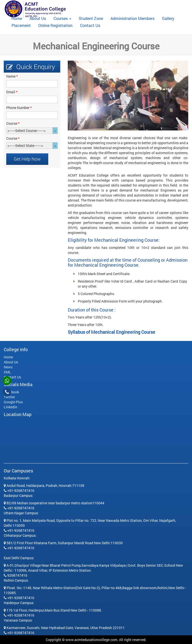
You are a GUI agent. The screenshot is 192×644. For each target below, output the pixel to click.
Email (12, 92)
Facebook (11, 392)
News (8, 367)
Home (19, 18)
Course (13, 123)
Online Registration (55, 25)
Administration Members (132, 18)
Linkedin (10, 407)
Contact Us (90, 25)
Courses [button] (62, 18)
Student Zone (91, 18)
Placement (21, 25)
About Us (38, 18)
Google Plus (13, 402)
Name (12, 76)
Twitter (9, 397)
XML (7, 372)
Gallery (168, 18)
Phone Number (19, 108)
